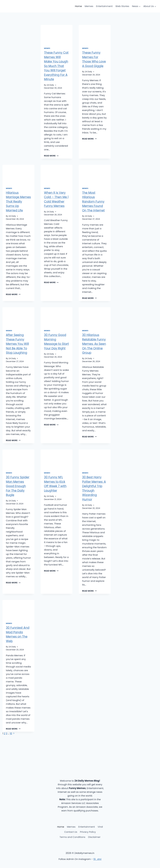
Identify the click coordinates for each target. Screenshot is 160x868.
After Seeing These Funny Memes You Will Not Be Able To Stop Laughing (17, 344)
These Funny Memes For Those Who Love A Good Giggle (94, 59)
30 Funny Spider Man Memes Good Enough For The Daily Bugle (18, 486)
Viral (100, 827)
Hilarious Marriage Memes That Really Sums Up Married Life (18, 202)
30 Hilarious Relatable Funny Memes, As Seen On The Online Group (94, 344)
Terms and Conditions (72, 837)
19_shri (97, 859)
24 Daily (50, 85)
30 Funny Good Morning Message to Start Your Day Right (57, 342)
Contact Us (71, 832)
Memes (89, 6)
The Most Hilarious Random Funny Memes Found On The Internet (93, 202)
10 (11, 733)
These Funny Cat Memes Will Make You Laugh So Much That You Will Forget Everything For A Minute (56, 66)
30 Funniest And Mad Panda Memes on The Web (18, 634)
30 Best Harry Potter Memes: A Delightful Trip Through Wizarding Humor (94, 488)
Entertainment (104, 6)
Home (78, 6)
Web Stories (122, 6)
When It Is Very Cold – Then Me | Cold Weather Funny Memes (56, 199)
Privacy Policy (88, 832)
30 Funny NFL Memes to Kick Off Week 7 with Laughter (55, 484)
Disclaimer (94, 837)
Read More (51, 156)
